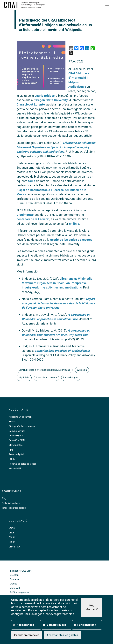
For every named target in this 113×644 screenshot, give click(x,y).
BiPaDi (12, 422)
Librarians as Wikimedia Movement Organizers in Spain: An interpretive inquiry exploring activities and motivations (57, 283)
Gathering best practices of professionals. (62, 351)
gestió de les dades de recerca (71, 240)
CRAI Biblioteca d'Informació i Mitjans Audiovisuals (45, 370)
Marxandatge (16, 445)
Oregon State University (51, 100)
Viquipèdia (24, 378)
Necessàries (26, 625)
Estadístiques (57, 625)
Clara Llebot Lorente (31, 104)
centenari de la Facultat (33, 219)
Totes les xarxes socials (14, 508)
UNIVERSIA (14, 547)
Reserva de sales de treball (23, 464)
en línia (74, 224)
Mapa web (15, 588)
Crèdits (13, 584)
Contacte (14, 580)
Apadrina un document (21, 417)
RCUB (12, 459)
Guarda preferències (27, 635)
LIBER (12, 542)
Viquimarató (25, 215)
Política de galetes (19, 592)
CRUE (12, 533)
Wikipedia (82, 370)
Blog (4, 498)
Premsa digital (16, 454)
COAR (12, 528)
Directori (14, 575)
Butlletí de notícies (11, 503)
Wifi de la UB (15, 469)
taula (32, 181)
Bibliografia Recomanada (22, 426)
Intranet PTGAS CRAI (21, 571)
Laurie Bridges (45, 96)
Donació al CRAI (17, 440)
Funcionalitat (87, 625)
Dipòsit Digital (16, 436)
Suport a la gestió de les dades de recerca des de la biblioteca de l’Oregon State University (58, 303)
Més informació (92, 607)
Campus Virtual (17, 431)
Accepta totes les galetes (62, 635)
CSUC (12, 537)
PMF (11, 450)
